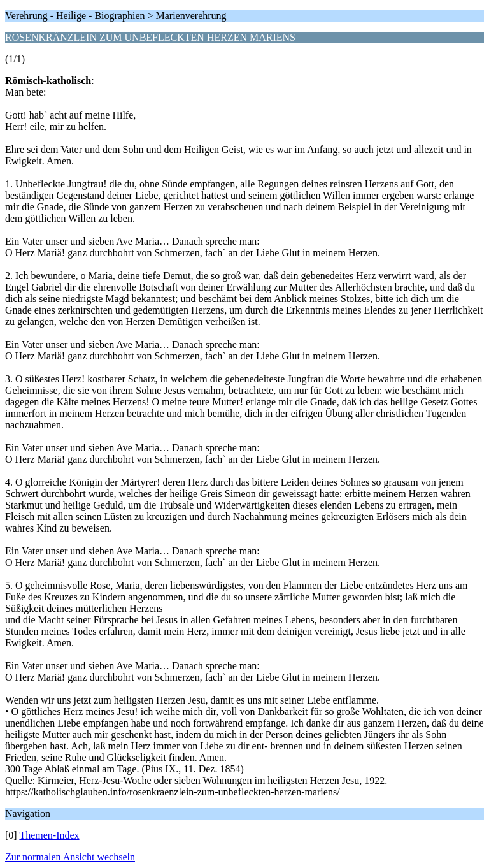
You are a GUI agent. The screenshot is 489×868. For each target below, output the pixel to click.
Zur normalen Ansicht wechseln (70, 857)
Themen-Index (49, 835)
